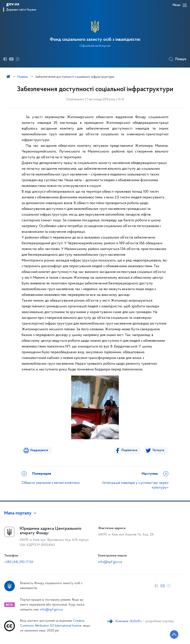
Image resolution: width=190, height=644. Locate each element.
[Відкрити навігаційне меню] (185, 5)
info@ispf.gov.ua (110, 562)
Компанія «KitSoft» (129, 621)
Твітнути (158, 450)
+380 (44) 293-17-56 (19, 562)
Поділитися (130, 450)
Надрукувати (39, 450)
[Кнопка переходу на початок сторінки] (174, 634)
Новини (23, 77)
